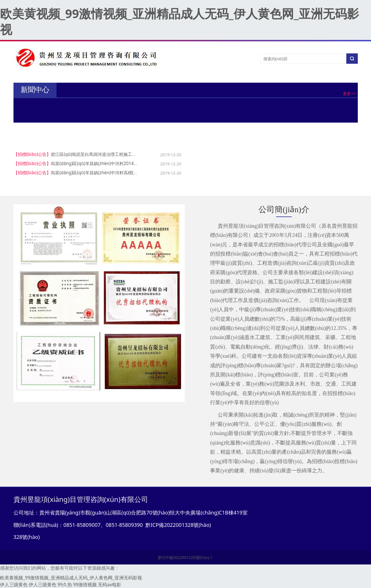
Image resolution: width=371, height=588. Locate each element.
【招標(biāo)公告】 (32, 154)
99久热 (65, 585)
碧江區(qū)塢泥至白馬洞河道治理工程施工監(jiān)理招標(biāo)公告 (115, 154)
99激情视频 (85, 585)
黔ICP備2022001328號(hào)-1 (185, 557)
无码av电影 (109, 585)
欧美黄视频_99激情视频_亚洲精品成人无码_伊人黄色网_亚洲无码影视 (179, 21)
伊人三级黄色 (14, 585)
